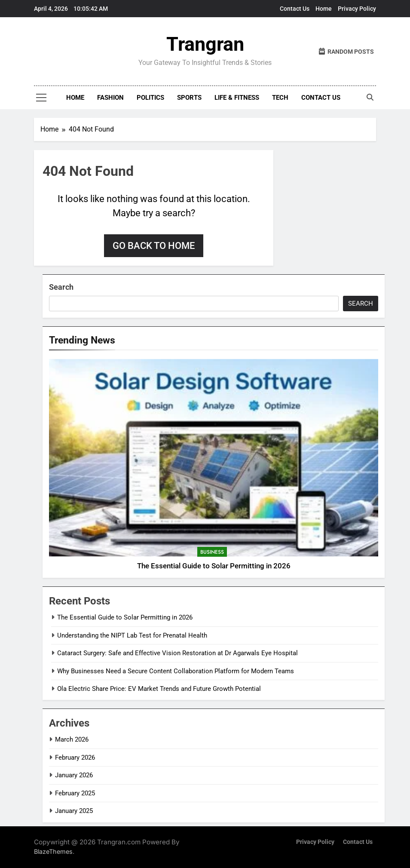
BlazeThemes (53, 851)
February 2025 (75, 793)
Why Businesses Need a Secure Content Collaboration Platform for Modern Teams (176, 671)
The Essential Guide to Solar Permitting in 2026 (214, 566)
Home (324, 9)
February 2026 (75, 758)
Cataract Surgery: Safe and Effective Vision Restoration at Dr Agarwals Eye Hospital (177, 653)
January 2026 (74, 775)
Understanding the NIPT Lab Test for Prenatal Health (132, 635)
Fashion (110, 98)
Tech (280, 98)
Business (212, 552)
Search (61, 287)
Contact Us (295, 9)
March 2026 (72, 739)
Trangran (205, 44)
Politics (150, 98)
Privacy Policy (357, 9)
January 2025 (74, 811)
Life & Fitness (237, 98)
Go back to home (154, 246)
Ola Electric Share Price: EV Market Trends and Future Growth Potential (159, 689)
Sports (189, 98)
